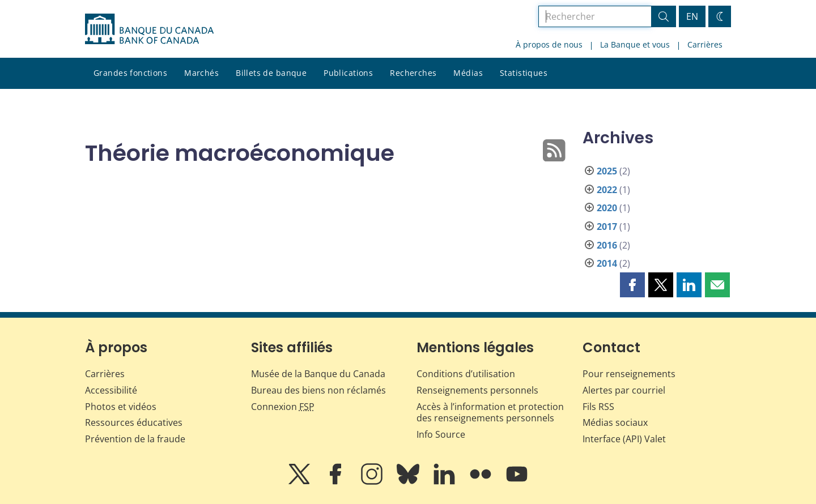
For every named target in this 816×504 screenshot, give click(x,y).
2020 (607, 208)
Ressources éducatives (134, 422)
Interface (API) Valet (624, 439)
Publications (348, 73)
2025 (607, 171)
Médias (468, 73)
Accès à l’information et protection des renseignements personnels (490, 413)
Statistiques (524, 73)
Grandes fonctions (130, 73)
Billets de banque (271, 73)
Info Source (441, 434)
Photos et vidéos (121, 407)
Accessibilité (111, 390)
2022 (607, 190)
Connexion (283, 407)
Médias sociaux (615, 422)
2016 (607, 245)
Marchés (201, 73)
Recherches (413, 73)
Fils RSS (598, 407)
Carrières (705, 44)
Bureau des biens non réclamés (318, 390)
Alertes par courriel (624, 390)
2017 (607, 227)
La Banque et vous (635, 44)
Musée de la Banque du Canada (318, 374)
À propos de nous (549, 44)
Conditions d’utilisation (466, 374)
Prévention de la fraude (135, 439)
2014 (607, 263)
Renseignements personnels (477, 390)
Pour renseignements (629, 374)
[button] (632, 285)
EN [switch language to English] (692, 16)
